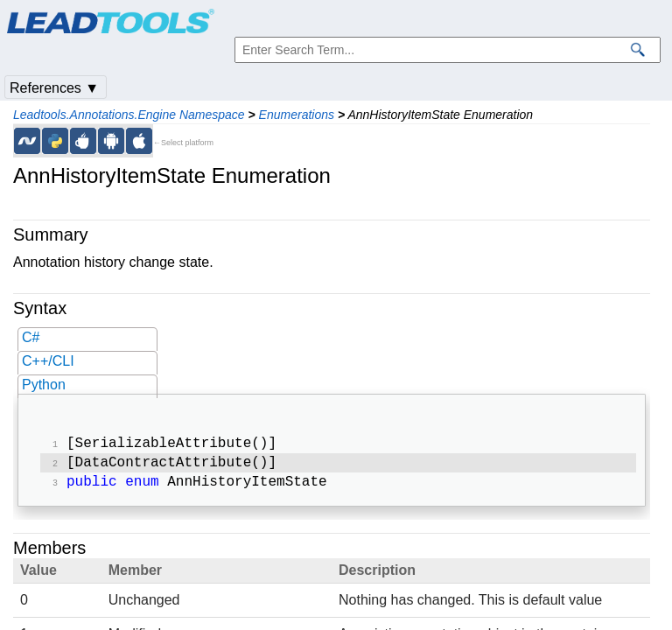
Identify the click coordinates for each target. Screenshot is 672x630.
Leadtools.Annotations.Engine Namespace (129, 115)
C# (31, 337)
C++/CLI (48, 361)
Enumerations (297, 115)
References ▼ (54, 88)
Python (44, 385)
